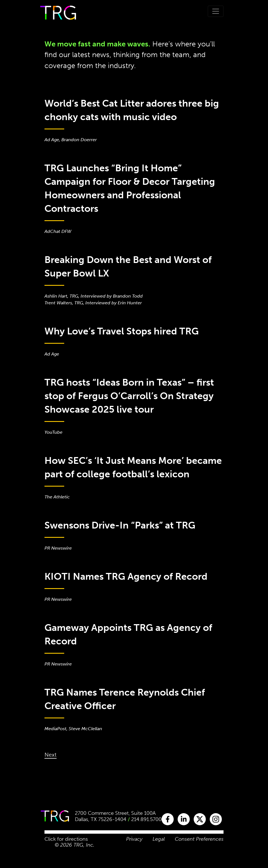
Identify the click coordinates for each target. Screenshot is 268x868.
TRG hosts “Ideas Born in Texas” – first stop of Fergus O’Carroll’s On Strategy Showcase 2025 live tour (129, 396)
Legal (159, 839)
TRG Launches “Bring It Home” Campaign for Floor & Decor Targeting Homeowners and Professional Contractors (130, 188)
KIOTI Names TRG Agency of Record (126, 576)
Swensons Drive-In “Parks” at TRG (120, 525)
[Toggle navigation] (216, 11)
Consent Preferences (199, 839)
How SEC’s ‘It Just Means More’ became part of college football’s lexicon (133, 467)
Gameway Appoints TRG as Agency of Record (128, 634)
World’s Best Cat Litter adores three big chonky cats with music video (132, 110)
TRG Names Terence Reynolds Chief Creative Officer (125, 699)
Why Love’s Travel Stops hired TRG (122, 331)
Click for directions (66, 839)
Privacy (134, 839)
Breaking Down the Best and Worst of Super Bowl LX (128, 267)
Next (51, 755)
